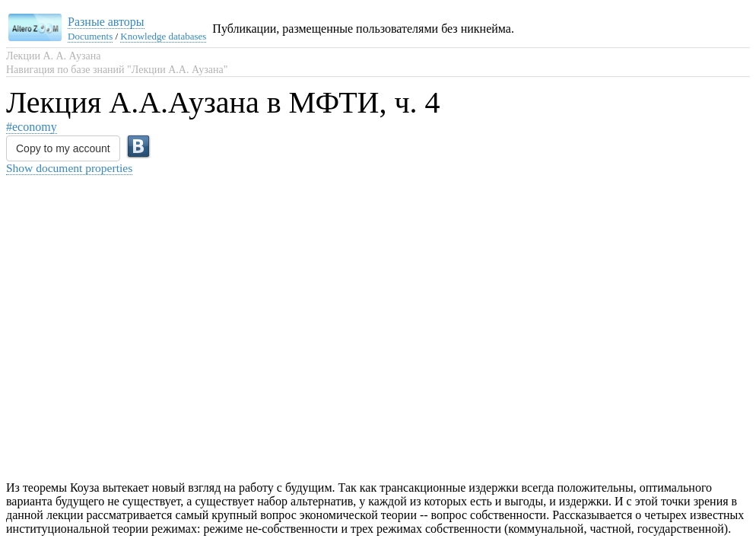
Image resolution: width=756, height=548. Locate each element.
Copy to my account (63, 148)
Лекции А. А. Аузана (53, 56)
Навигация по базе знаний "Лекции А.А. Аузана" (117, 70)
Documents (90, 36)
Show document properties (69, 168)
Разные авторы (106, 22)
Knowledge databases (163, 36)
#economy (32, 127)
